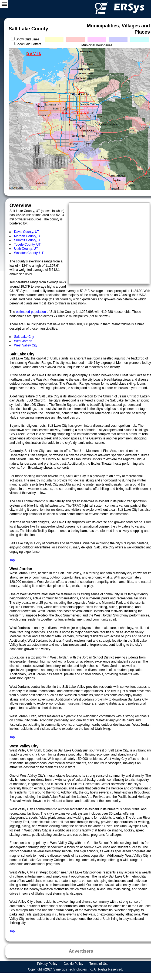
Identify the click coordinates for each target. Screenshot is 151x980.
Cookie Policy (74, 964)
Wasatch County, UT (29, 253)
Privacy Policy (48, 964)
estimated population (31, 312)
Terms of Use (99, 964)
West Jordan (23, 341)
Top (12, 560)
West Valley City (26, 345)
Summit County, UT (28, 240)
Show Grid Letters (28, 44)
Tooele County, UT (27, 245)
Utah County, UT (26, 249)
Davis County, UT (27, 232)
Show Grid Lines (28, 39)
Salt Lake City (24, 337)
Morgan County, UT (28, 236)
